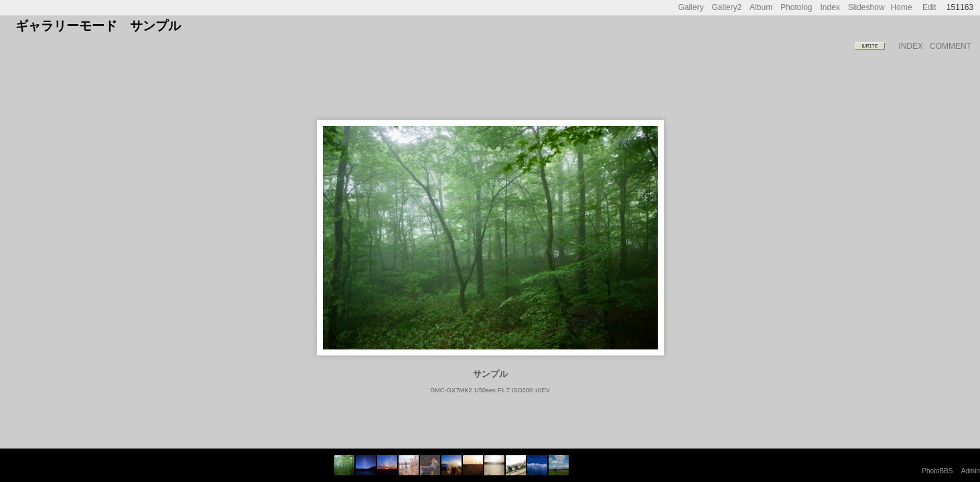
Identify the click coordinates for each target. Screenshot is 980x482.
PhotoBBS (937, 471)
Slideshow (866, 7)
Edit (929, 7)
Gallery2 (726, 7)
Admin (971, 471)
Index (830, 7)
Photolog (796, 7)
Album (761, 7)
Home (902, 7)
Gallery (691, 7)
